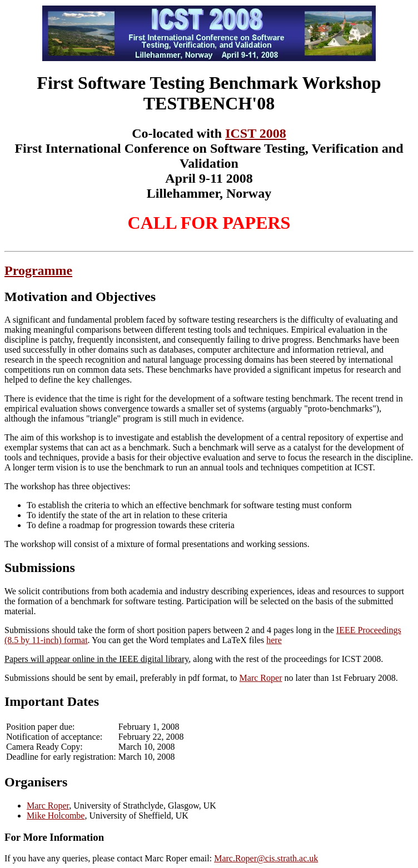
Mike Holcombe (56, 816)
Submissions (40, 568)
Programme (38, 270)
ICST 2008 (256, 133)
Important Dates (52, 701)
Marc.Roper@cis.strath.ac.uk (266, 858)
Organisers (36, 782)
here (274, 640)
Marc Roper (261, 678)
